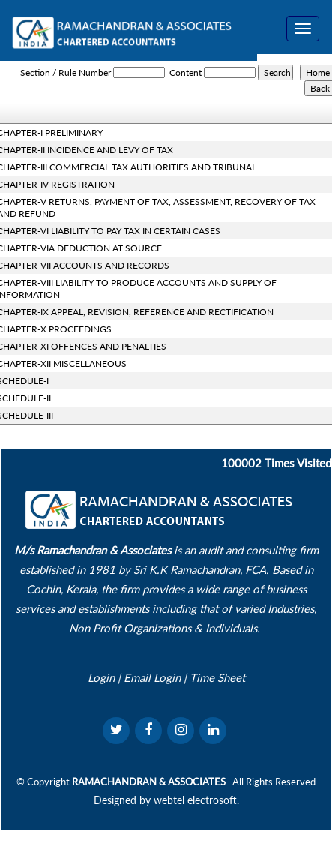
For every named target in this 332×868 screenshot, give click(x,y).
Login (101, 677)
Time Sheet (217, 677)
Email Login (152, 677)
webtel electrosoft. (196, 800)
